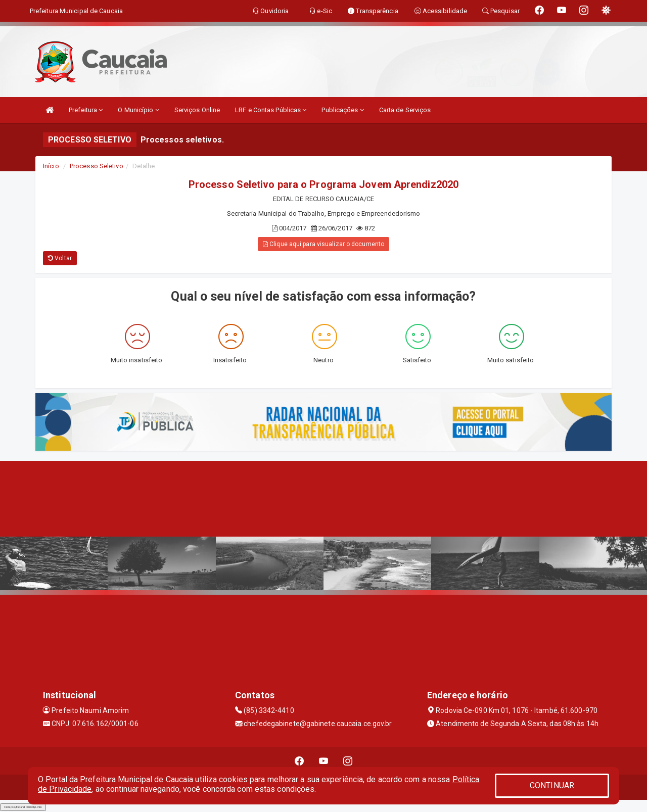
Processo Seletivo (97, 166)
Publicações (342, 110)
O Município (138, 110)
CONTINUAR (552, 785)
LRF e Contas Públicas (271, 110)
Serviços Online (197, 110)
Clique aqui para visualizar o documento (323, 244)
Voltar (60, 258)
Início (51, 166)
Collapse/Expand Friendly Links (23, 807)
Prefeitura (86, 110)
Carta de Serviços (405, 110)
